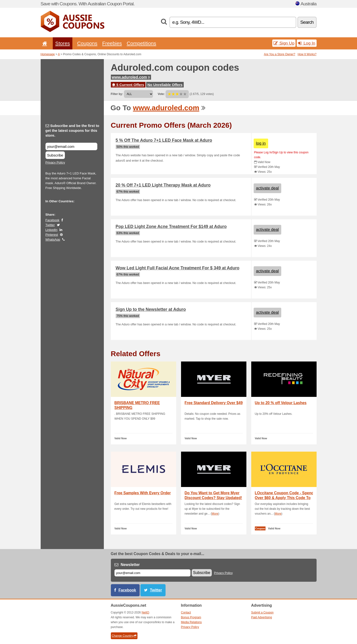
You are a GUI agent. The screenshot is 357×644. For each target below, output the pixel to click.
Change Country (124, 636)
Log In (307, 43)
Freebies (112, 43)
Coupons (87, 43)
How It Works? (307, 54)
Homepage (48, 54)
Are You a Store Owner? (279, 54)
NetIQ (145, 613)
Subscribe (55, 155)
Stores (62, 43)
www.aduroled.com (131, 77)
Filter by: (117, 94)
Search (307, 22)
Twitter (50, 225)
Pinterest (52, 235)
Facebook (53, 220)
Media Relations (191, 622)
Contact (186, 613)
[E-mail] (152, 573)
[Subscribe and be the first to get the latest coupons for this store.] (71, 146)
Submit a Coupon (262, 613)
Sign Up (284, 43)
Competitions (141, 43)
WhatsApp (53, 240)
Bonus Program (191, 617)
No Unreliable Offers (165, 85)
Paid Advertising (262, 617)
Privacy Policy (55, 162)
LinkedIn (52, 230)
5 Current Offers (128, 85)
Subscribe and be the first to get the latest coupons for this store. (72, 130)
